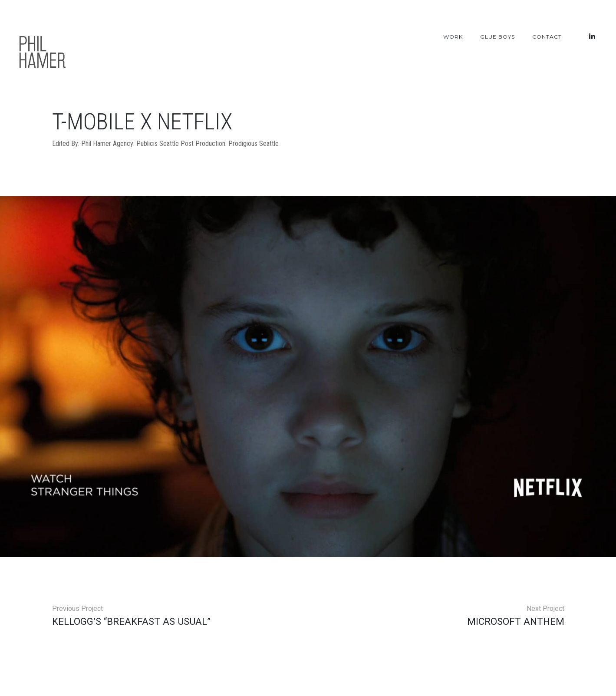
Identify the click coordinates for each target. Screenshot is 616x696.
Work (453, 37)
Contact (547, 37)
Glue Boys (497, 37)
